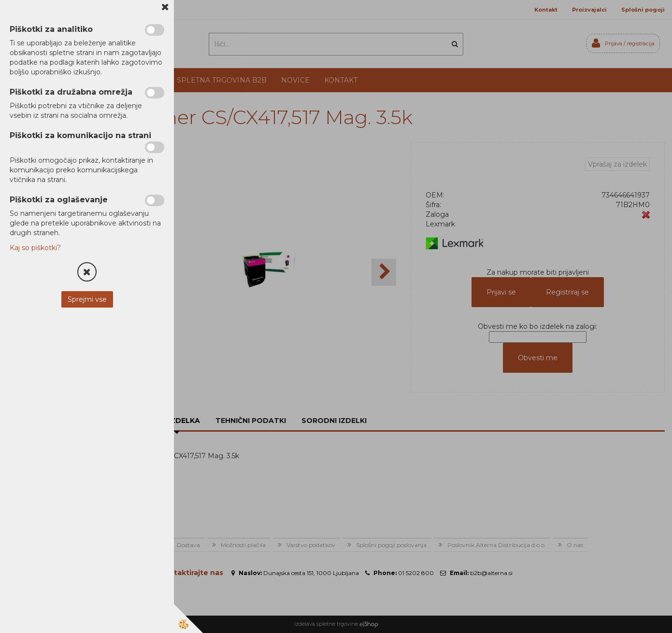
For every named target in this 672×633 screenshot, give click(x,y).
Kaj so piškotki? (35, 248)
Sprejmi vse (87, 299)
